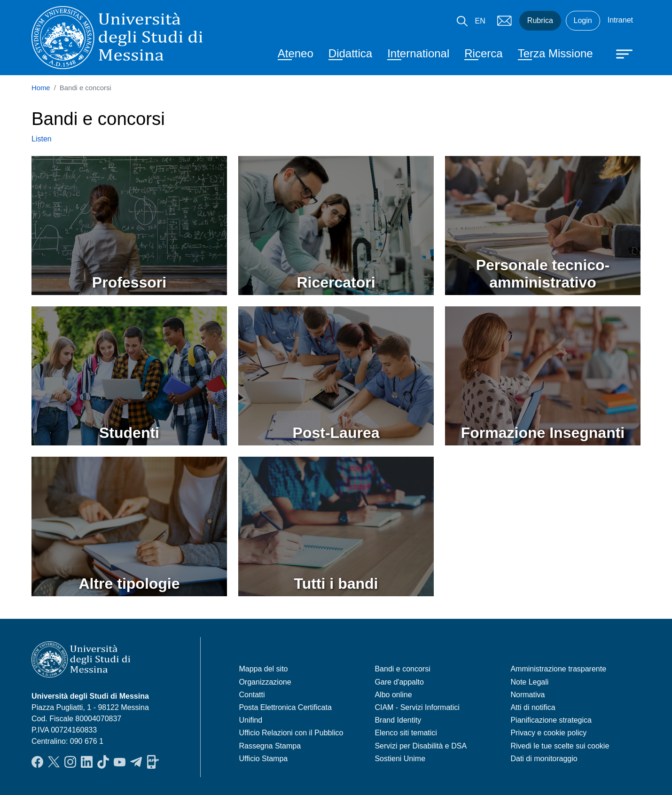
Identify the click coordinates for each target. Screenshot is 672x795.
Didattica (350, 53)
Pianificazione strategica (551, 720)
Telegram (136, 762)
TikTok (103, 762)
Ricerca (483, 53)
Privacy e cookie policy (548, 733)
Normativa (527, 695)
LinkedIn (87, 762)
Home (41, 88)
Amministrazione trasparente (558, 669)
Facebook (37, 762)
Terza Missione (555, 53)
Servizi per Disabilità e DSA (421, 746)
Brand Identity (398, 720)
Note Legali (529, 682)
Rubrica (540, 20)
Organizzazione (265, 682)
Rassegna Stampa (270, 746)
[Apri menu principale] (620, 53)
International (418, 53)
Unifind (250, 720)
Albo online (393, 695)
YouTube (120, 762)
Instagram (70, 762)
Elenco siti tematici (406, 733)
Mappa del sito (263, 669)
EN (480, 21)
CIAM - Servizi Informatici (417, 707)
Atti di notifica (533, 707)
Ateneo (296, 53)
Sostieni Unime (400, 759)
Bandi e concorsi (402, 669)
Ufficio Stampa (263, 759)
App (153, 762)
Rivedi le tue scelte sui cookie (560, 746)
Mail (504, 21)
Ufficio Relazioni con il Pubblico (291, 733)
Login (583, 20)
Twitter (54, 762)
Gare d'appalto (399, 682)
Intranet (620, 20)
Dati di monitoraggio (544, 759)
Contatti (252, 695)
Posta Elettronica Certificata (285, 707)
